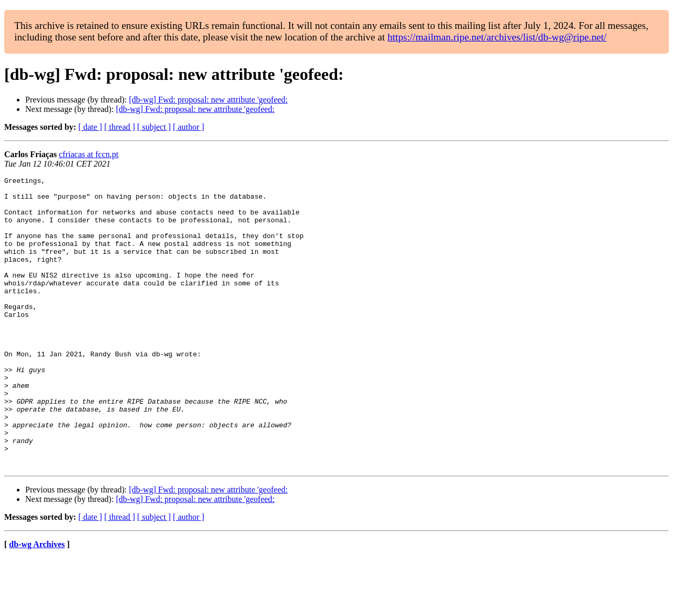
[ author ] (189, 127)
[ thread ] (120, 127)
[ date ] (90, 127)
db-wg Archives (37, 603)
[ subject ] (154, 127)
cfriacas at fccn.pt (89, 154)
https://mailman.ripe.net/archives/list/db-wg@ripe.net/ (497, 37)
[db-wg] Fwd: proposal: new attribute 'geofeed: (208, 100)
